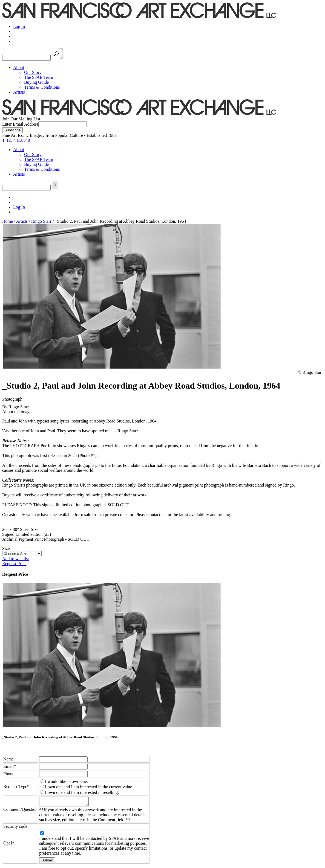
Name (8, 759)
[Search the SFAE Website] (26, 58)
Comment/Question (20, 810)
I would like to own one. (66, 781)
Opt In (9, 845)
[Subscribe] (12, 130)
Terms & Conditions (42, 87)
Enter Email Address (20, 124)
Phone (9, 774)
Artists (19, 92)
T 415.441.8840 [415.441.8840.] (16, 140)
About (19, 67)
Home (8, 221)
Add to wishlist (16, 559)
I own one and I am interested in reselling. (82, 792)
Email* (10, 766)
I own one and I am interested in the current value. (89, 787)
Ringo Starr (41, 221)
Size (6, 549)
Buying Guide (36, 82)
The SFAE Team (39, 77)
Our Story (33, 72)
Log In (19, 26)
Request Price (14, 564)
